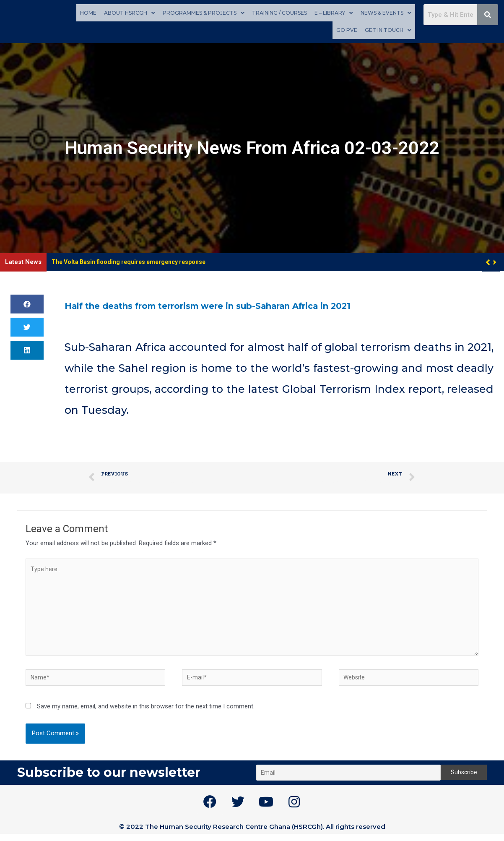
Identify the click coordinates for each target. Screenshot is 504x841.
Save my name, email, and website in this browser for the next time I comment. (146, 713)
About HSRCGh (130, 12)
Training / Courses (279, 12)
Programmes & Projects (204, 12)
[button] (494, 261)
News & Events (386, 12)
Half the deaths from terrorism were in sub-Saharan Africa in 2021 (248, 304)
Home (88, 12)
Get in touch (388, 29)
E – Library (334, 12)
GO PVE (347, 29)
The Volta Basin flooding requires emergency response (134, 261)
